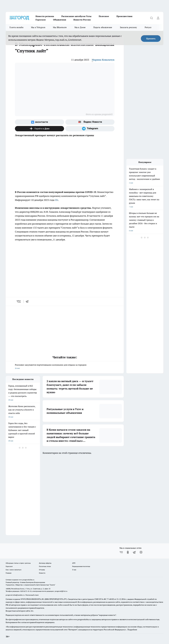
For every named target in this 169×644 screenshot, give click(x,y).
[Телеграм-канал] (90, 129)
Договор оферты (45, 563)
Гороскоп (41, 20)
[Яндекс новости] (90, 122)
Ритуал (148, 27)
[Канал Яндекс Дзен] (39, 129)
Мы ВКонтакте (60, 27)
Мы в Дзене (80, 27)
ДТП (74, 563)
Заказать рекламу (128, 27)
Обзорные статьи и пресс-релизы (18, 563)
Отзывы (42, 570)
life (56, 200)
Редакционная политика (81, 566)
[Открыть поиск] (151, 18)
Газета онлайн (16, 27)
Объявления (60, 20)
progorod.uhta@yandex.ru (15, 595)
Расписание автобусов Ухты (76, 16)
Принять (151, 39)
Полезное (104, 16)
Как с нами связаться (13, 570)
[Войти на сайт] (158, 18)
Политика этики (45, 566)
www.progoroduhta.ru (26, 580)
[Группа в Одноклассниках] (128, 552)
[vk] (19, 301)
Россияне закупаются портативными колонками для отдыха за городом (65, 367)
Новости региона (45, 16)
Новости (42, 573)
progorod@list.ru (61, 591)
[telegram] (28, 301)
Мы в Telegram (38, 27)
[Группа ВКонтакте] (39, 122)
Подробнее (132, 630)
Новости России (82, 20)
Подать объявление (103, 27)
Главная (9, 573)
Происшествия (124, 16)
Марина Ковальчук (103, 60)
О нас (74, 570)
